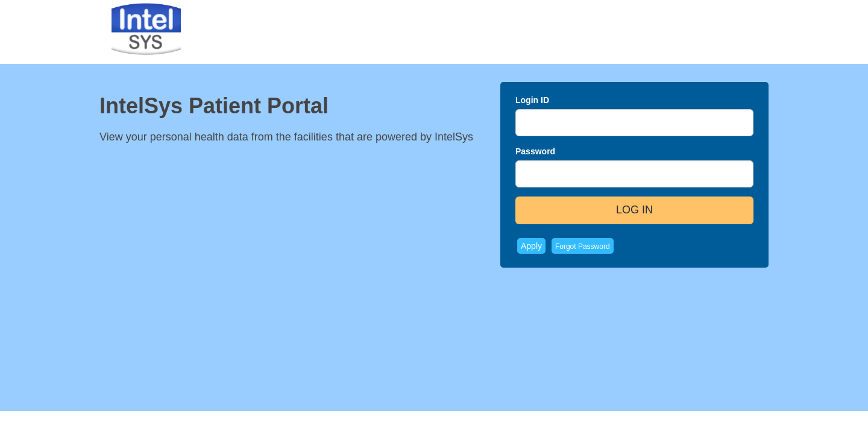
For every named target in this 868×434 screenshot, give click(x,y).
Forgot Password (583, 247)
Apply (531, 246)
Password (535, 151)
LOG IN (634, 210)
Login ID (532, 100)
